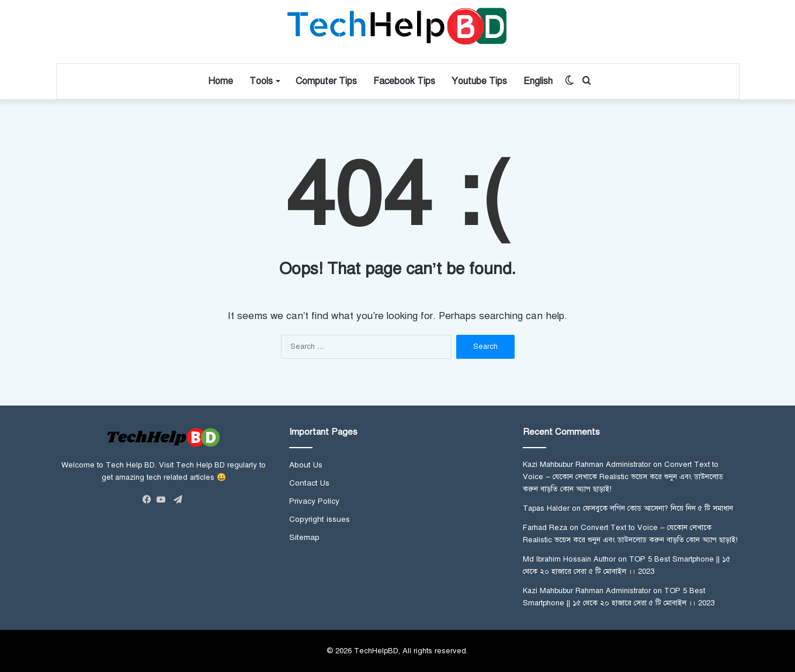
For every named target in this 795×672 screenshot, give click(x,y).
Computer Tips (326, 81)
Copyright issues (320, 519)
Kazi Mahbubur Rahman (563, 465)
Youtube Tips (479, 81)
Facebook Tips (404, 81)
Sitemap (304, 537)
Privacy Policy (314, 501)
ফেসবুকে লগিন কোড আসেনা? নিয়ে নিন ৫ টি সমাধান (658, 508)
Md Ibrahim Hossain (557, 559)
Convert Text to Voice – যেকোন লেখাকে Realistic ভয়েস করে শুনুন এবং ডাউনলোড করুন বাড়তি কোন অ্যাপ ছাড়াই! (623, 477)
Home (221, 81)
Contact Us (309, 483)
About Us (306, 465)
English (538, 81)
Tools (261, 81)
